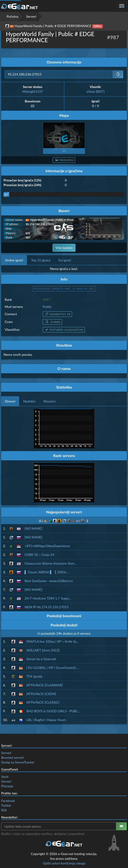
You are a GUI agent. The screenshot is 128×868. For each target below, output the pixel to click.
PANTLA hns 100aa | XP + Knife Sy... (53, 641)
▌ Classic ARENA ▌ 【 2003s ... (47, 572)
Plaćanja (7, 786)
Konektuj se (57, 314)
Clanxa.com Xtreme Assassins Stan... (50, 563)
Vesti (5, 777)
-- (64, 151)
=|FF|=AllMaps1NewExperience (47, 546)
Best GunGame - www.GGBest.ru (48, 581)
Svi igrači (65, 260)
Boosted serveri (12, 757)
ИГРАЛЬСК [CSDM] (41, 694)
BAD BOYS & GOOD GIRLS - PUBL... (53, 711)
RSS (4, 810)
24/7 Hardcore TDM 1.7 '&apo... (48, 598)
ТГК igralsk (35, 676)
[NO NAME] (33, 528)
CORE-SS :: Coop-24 (39, 555)
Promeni (64, 160)
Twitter (6, 805)
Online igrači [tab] (14, 260)
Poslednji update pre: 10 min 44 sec (64, 289)
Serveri (31, 16)
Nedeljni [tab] (29, 401)
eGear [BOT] (96, 91)
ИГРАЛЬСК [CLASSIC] (43, 702)
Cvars (52, 322)
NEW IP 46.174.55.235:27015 (46, 607)
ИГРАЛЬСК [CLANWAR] (45, 685)
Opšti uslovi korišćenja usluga (64, 863)
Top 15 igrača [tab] (41, 260)
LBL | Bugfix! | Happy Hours (46, 720)
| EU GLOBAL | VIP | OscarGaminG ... (53, 668)
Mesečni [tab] (49, 401)
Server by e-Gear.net (41, 659)
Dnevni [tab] (10, 401)
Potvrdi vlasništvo (64, 330)
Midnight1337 (33, 91)
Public (47, 307)
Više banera (64, 248)
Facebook (8, 801)
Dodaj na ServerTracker (18, 762)
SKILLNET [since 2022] (43, 650)
